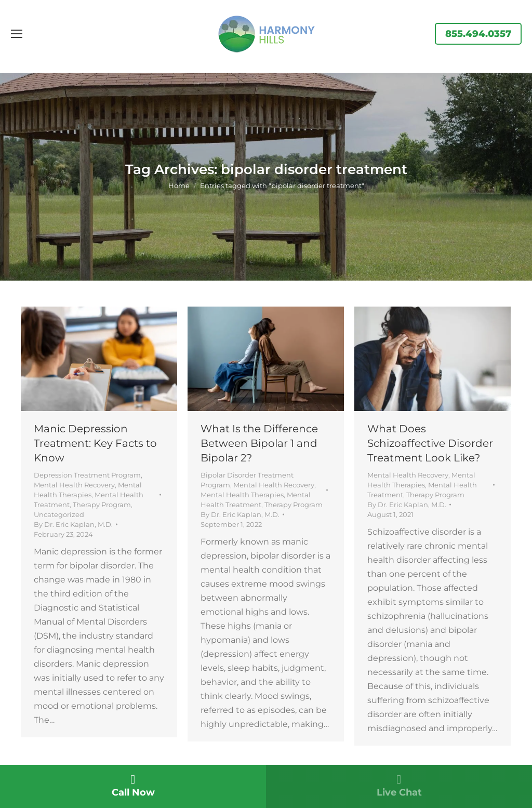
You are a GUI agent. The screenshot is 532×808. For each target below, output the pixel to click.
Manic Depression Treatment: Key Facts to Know (95, 443)
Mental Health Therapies (242, 495)
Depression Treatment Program (87, 475)
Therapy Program (102, 505)
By (73, 524)
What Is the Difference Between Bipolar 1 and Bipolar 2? (259, 443)
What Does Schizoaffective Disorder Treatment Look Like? (430, 443)
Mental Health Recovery (74, 485)
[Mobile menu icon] (17, 34)
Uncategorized (59, 514)
